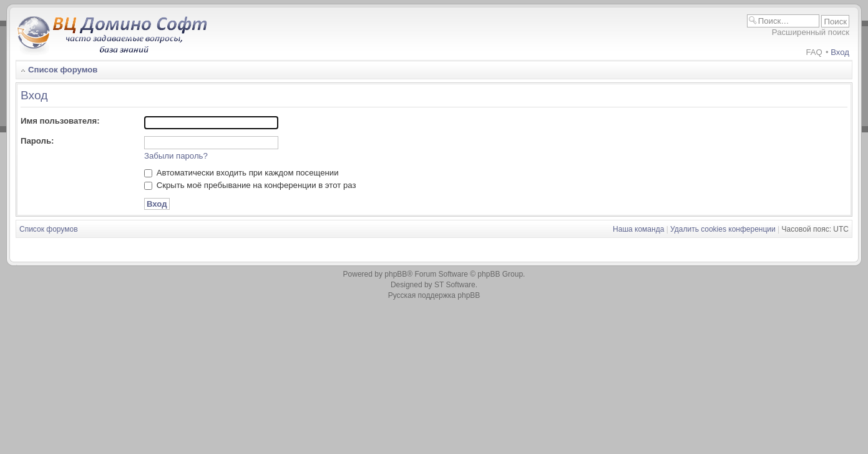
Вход (840, 52)
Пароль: (37, 141)
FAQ (814, 52)
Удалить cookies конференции (723, 229)
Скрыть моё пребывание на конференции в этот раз (250, 185)
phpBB (396, 274)
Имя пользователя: (60, 121)
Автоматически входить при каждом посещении (241, 173)
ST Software (455, 285)
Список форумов (63, 70)
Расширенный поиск (811, 32)
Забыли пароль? (176, 156)
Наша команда (638, 229)
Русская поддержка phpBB (434, 295)
